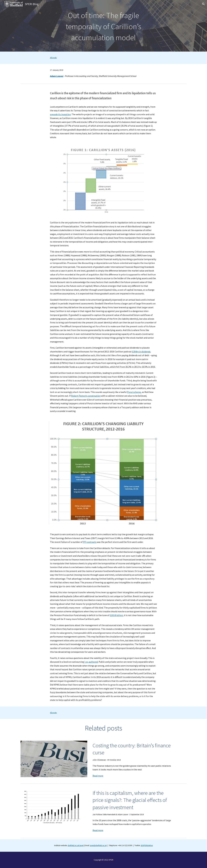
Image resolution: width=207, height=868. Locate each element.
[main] (103, 26)
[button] (204, 4)
